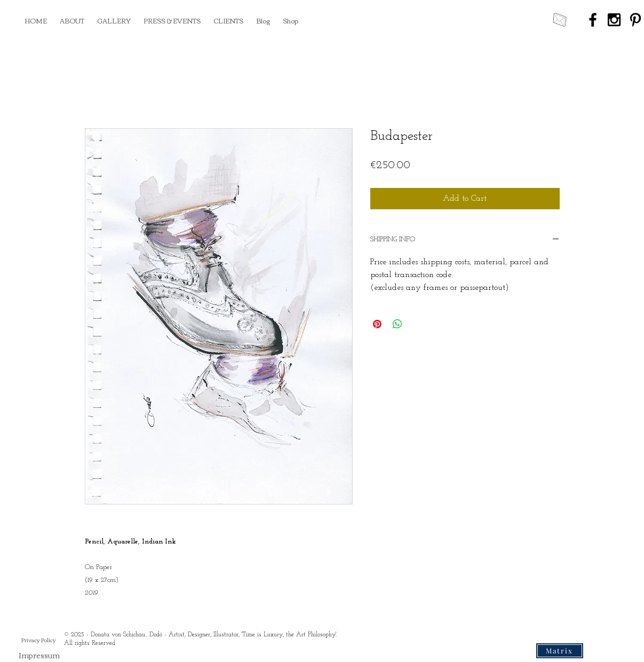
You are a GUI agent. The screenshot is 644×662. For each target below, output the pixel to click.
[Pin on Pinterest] (377, 324)
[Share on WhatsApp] (397, 324)
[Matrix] (560, 651)
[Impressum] (39, 655)
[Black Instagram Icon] (614, 20)
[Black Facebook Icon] (593, 20)
